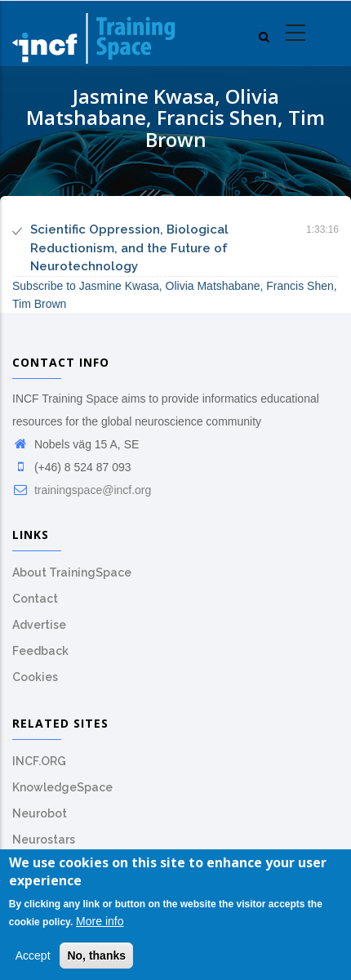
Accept (33, 955)
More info (100, 922)
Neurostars (44, 840)
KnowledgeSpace (62, 787)
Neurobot (40, 813)
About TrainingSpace (72, 572)
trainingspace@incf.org (82, 490)
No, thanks (96, 955)
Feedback (40, 651)
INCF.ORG (39, 761)
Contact (35, 599)
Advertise (39, 625)
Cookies (35, 677)
